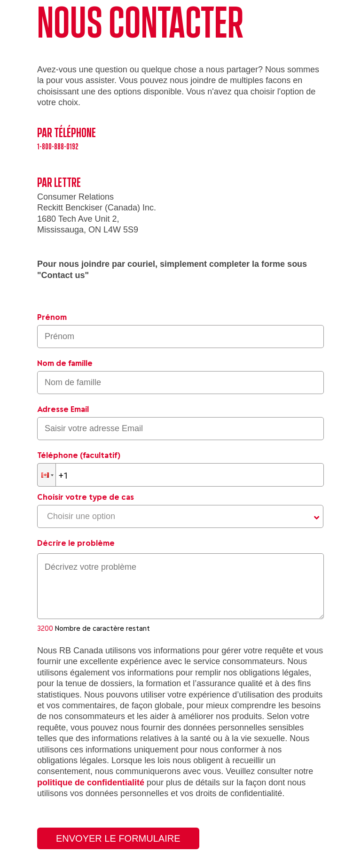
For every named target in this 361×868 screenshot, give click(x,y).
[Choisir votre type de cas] (180, 516)
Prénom (52, 317)
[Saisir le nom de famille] (180, 383)
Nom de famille (65, 363)
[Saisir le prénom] (180, 337)
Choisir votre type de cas (86, 497)
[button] (47, 475)
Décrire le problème (76, 543)
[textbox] (180, 586)
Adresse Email (63, 409)
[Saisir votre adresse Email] (180, 429)
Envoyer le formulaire (118, 838)
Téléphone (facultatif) (79, 455)
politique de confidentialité (91, 783)
